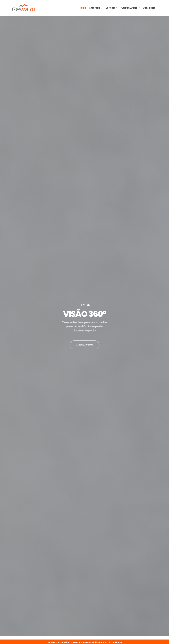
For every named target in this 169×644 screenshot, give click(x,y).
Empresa (95, 8)
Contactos (149, 8)
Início (83, 8)
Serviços (111, 8)
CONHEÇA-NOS (84, 347)
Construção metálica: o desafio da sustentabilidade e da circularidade (84, 642)
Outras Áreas (129, 8)
